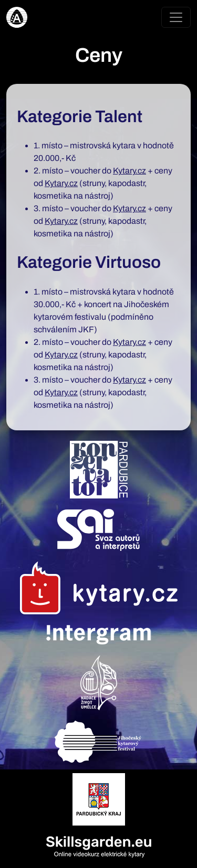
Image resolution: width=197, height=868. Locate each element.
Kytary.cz (129, 171)
